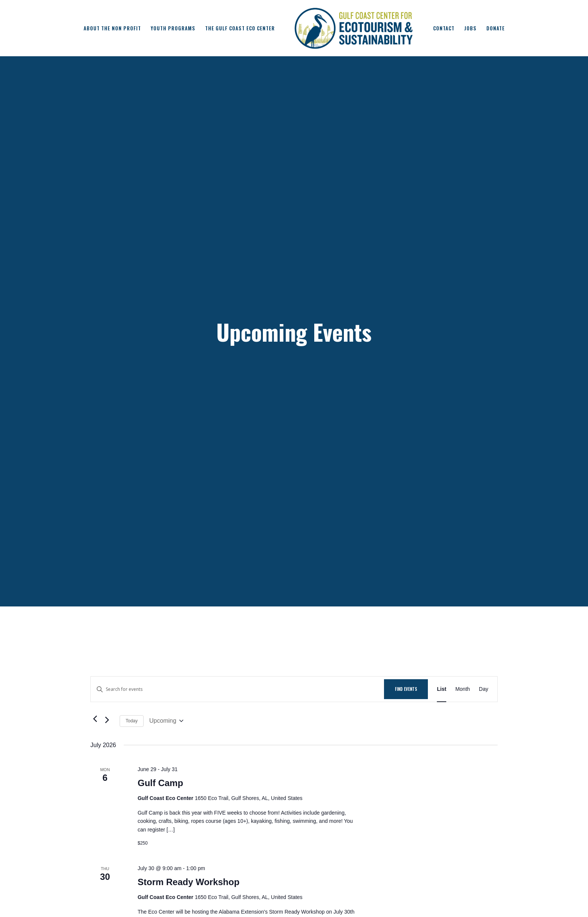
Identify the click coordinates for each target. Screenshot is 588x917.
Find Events (406, 689)
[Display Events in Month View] (463, 689)
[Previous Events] (95, 719)
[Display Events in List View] (442, 689)
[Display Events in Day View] (484, 689)
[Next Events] (109, 721)
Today (132, 721)
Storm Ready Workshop (189, 882)
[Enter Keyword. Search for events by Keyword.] (237, 689)
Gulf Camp (160, 783)
